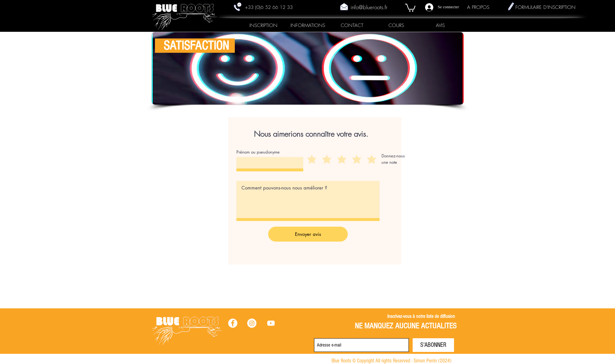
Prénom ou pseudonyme (258, 152)
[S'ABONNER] (433, 345)
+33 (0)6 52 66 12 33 (269, 7)
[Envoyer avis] (308, 234)
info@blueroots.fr (369, 7)
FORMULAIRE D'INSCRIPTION (545, 7)
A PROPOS (478, 7)
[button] (410, 7)
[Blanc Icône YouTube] (271, 323)
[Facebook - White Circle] (233, 323)
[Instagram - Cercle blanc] (252, 323)
